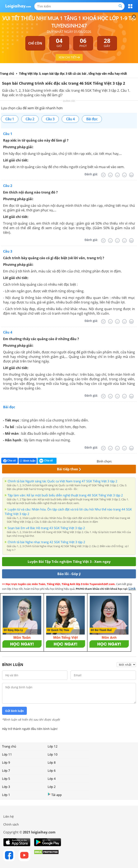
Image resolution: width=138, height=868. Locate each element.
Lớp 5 (6, 779)
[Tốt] (124, 175)
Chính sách (11, 824)
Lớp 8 (52, 762)
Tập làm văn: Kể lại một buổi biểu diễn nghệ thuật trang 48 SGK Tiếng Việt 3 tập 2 (65, 495)
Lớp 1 (6, 795)
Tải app (55, 795)
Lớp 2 (52, 787)
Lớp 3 (6, 787)
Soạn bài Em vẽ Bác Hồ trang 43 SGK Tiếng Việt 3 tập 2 (46, 528)
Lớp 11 (7, 754)
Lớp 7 (6, 770)
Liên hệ (8, 816)
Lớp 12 (53, 746)
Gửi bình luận (14, 711)
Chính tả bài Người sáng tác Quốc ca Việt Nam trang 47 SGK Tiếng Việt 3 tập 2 (63, 481)
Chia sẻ (9, 461)
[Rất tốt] (131, 175)
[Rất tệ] (103, 175)
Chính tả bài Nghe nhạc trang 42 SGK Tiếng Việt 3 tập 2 (46, 542)
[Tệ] (110, 175)
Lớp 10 (53, 754)
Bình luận (28, 461)
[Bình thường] (117, 175)
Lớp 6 (52, 770)
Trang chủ (9, 746)
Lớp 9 (6, 762)
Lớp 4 (52, 779)
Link (132, 589)
